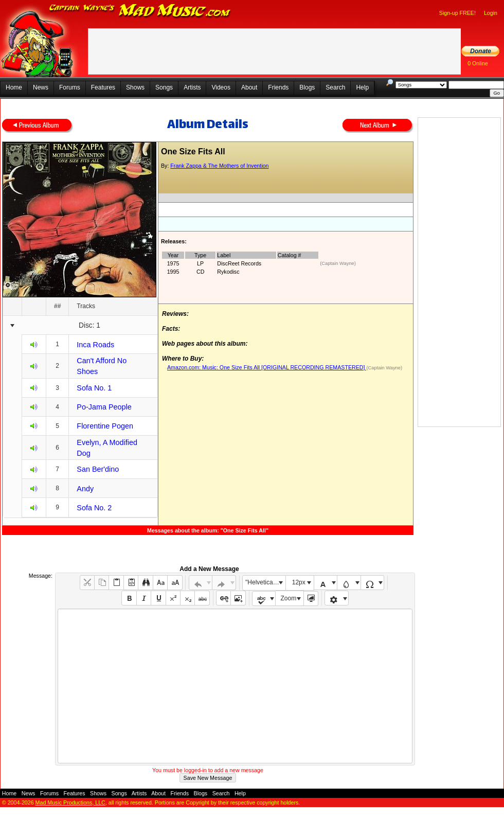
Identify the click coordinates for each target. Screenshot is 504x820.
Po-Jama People (104, 407)
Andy (85, 489)
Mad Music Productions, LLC (70, 803)
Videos (221, 87)
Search (335, 87)
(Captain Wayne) (338, 263)
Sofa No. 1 (94, 388)
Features (103, 87)
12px (299, 582)
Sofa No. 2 (94, 508)
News (41, 87)
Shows (135, 87)
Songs (164, 87)
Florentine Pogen (105, 426)
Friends (278, 87)
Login (491, 13)
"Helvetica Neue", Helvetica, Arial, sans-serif (265, 582)
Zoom (289, 598)
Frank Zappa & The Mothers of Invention (219, 166)
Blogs (307, 87)
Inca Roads (95, 345)
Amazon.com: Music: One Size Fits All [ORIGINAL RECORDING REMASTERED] (267, 367)
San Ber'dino (98, 469)
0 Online (478, 63)
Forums (70, 87)
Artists (192, 87)
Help (362, 87)
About (249, 87)
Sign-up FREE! (457, 13)
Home (14, 87)
